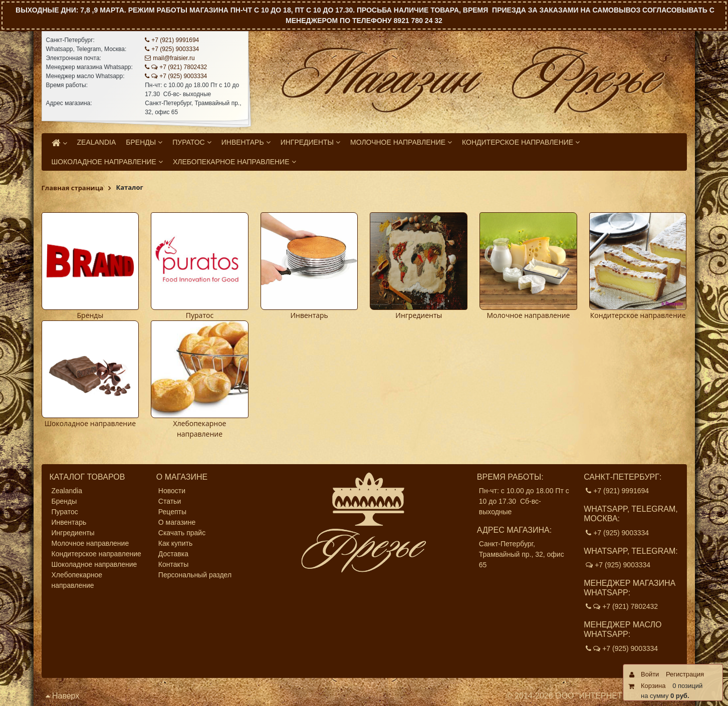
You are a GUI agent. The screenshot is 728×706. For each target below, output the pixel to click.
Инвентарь (309, 315)
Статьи (170, 501)
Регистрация (685, 674)
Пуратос (200, 315)
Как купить (175, 543)
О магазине (177, 522)
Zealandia (67, 491)
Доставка (173, 554)
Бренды (90, 315)
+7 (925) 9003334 (172, 49)
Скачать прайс (182, 533)
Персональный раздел (195, 575)
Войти (650, 674)
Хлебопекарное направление (77, 580)
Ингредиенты (419, 315)
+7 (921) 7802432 (176, 67)
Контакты (173, 564)
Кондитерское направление (638, 315)
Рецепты (172, 512)
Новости (172, 491)
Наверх (63, 696)
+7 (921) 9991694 (172, 40)
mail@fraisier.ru (170, 58)
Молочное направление (528, 315)
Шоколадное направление (90, 423)
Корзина (653, 686)
